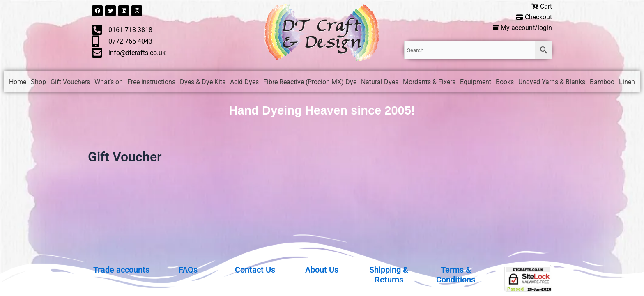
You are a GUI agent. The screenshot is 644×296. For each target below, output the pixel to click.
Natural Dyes (380, 83)
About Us (322, 270)
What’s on (109, 83)
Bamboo (602, 83)
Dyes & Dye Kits (203, 83)
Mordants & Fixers (429, 83)
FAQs (188, 270)
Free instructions (151, 83)
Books (505, 83)
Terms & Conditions (456, 275)
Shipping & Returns (389, 275)
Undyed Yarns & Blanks (552, 83)
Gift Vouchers (70, 83)
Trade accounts (121, 270)
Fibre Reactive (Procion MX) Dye (310, 83)
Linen (627, 83)
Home (18, 83)
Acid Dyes (244, 83)
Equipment (476, 83)
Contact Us (255, 270)
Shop (38, 83)
